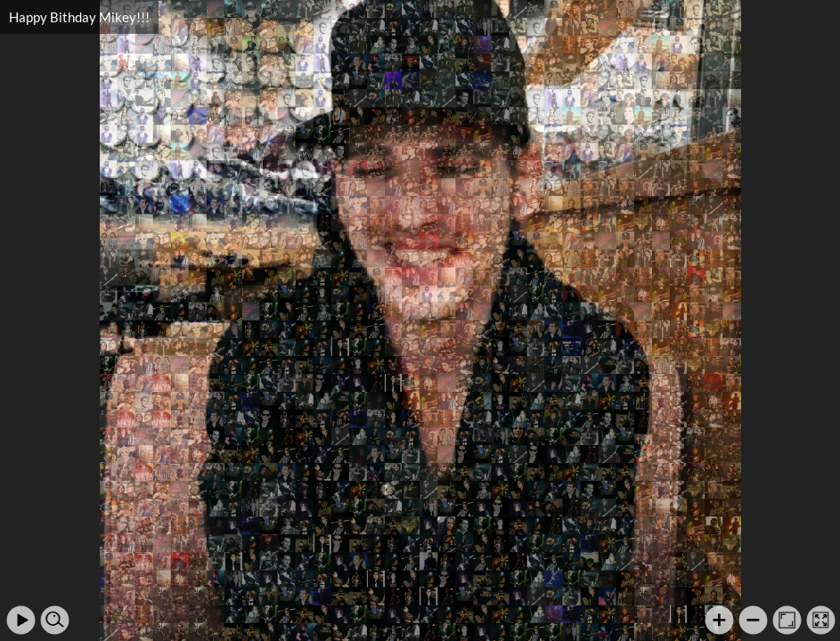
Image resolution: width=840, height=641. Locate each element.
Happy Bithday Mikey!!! (79, 17)
